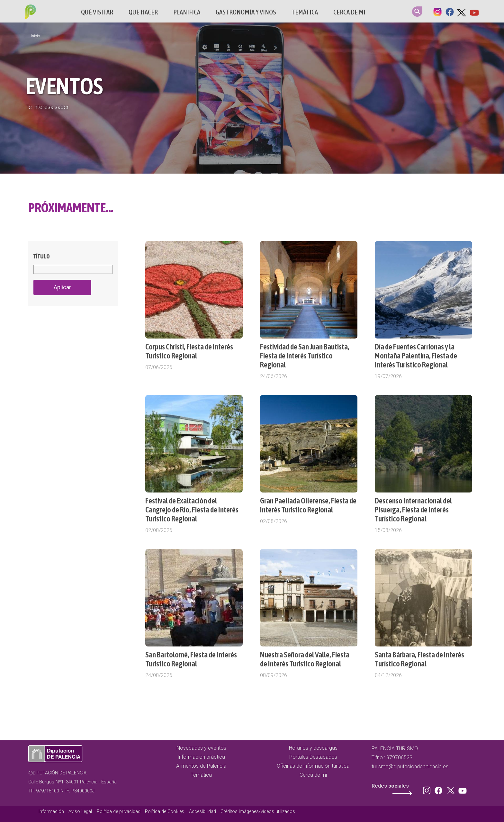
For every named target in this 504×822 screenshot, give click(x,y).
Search (417, 12)
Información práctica (201, 757)
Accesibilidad (203, 812)
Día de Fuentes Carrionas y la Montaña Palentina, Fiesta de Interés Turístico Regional (416, 356)
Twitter (462, 11)
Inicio (35, 36)
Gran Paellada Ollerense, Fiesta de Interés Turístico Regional (308, 505)
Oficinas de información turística (313, 766)
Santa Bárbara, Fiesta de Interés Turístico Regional (419, 659)
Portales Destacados (313, 757)
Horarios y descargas (313, 748)
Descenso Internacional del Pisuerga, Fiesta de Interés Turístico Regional (413, 510)
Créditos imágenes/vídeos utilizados (258, 812)
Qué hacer (143, 12)
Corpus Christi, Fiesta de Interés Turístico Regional (189, 351)
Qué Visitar (97, 12)
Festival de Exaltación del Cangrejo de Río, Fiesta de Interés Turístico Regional (192, 510)
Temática (305, 12)
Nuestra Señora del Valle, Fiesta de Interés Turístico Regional (305, 659)
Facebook (450, 11)
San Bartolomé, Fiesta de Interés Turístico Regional (191, 659)
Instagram (437, 11)
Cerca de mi (349, 12)
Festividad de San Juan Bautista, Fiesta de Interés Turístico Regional (305, 356)
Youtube (474, 11)
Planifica (187, 12)
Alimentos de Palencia (201, 766)
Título (42, 256)
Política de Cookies (165, 812)
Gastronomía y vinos (246, 12)
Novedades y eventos (201, 748)
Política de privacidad (119, 812)
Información (51, 812)
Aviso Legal (80, 812)
